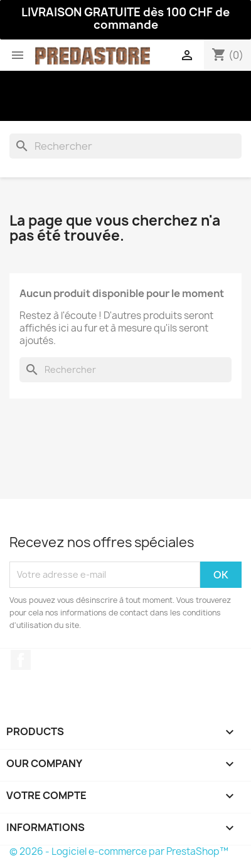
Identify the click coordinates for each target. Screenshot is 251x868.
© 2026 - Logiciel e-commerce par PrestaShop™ (119, 851)
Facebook (21, 660)
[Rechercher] (125, 146)
